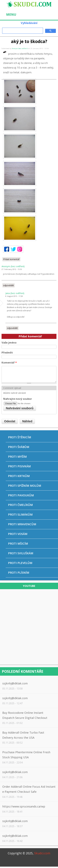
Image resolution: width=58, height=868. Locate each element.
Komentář (9, 362)
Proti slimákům (20, 515)
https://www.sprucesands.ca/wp (24, 806)
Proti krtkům (19, 476)
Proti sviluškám (21, 553)
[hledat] (22, 31)
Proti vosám (18, 534)
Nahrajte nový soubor (18, 399)
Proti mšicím (18, 544)
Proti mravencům (22, 524)
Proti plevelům (20, 563)
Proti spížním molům (25, 486)
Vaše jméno (9, 343)
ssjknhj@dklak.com (15, 683)
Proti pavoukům (21, 495)
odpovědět (9, 285)
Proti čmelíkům (20, 505)
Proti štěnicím (20, 437)
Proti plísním (19, 573)
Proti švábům (19, 447)
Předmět (7, 353)
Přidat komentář (11, 259)
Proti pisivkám (19, 466)
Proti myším (17, 457)
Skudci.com (42, 853)
